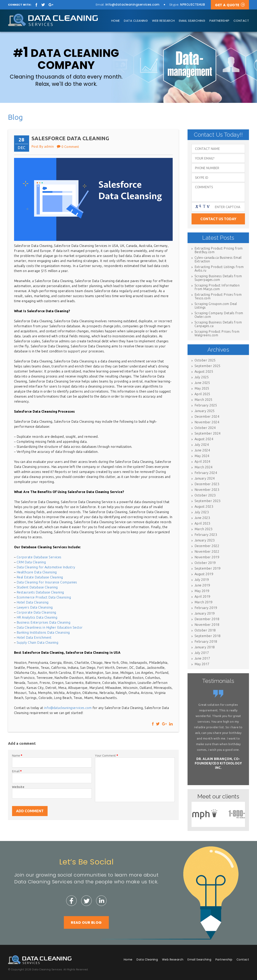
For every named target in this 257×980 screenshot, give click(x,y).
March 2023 (204, 529)
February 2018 (206, 641)
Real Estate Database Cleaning (40, 577)
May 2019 (202, 591)
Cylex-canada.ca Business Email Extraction (218, 259)
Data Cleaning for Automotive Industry (46, 567)
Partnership (219, 21)
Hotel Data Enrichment (34, 637)
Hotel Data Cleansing (33, 602)
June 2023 (202, 518)
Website (18, 787)
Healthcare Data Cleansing (37, 572)
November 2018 (207, 625)
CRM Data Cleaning (31, 562)
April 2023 (202, 523)
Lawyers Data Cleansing (35, 607)
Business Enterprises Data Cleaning (43, 622)
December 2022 (207, 546)
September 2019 (208, 568)
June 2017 (202, 658)
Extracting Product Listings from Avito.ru (219, 269)
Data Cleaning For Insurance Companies (47, 582)
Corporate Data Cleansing (36, 612)
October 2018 (205, 630)
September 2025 (208, 366)
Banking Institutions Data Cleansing (43, 632)
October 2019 (205, 563)
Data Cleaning (136, 21)
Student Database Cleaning (37, 587)
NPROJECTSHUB (192, 5)
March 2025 (204, 400)
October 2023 (205, 495)
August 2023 (204, 506)
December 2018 (207, 619)
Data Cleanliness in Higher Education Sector (50, 627)
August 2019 (204, 574)
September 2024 (208, 433)
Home (116, 21)
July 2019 (202, 580)
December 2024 (207, 416)
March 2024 (204, 467)
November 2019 (207, 557)
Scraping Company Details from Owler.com (219, 315)
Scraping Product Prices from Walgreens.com (217, 333)
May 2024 (202, 456)
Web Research (163, 21)
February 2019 (206, 608)
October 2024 (205, 428)
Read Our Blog (86, 922)
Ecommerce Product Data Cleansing (44, 597)
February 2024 (206, 473)
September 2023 (208, 501)
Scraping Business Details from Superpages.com (218, 278)
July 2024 (202, 445)
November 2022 (207, 551)
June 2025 (202, 383)
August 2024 (204, 439)
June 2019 (202, 585)
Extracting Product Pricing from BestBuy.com (219, 250)
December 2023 (207, 484)
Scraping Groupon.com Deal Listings (216, 306)
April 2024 (202, 461)
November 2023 (207, 490)
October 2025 (205, 360)
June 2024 (202, 450)
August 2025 (204, 371)
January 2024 (205, 478)
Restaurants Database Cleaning (40, 592)
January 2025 (205, 411)
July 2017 (202, 653)
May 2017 (202, 664)
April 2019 (202, 596)
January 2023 (205, 540)
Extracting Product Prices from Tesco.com (218, 296)
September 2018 (208, 636)
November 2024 (207, 422)
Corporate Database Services (39, 557)
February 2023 (206, 535)
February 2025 (206, 405)
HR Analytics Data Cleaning (37, 617)
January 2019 (205, 613)
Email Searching (192, 21)
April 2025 (202, 394)
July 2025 (202, 377)
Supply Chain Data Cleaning (37, 642)
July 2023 (202, 512)
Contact (241, 21)
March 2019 (204, 602)
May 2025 (202, 388)
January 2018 (205, 647)
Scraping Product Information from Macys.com (217, 287)
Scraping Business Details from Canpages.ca (218, 324)
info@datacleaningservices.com (133, 5)
